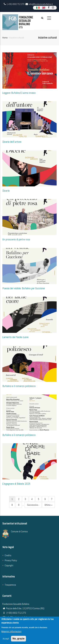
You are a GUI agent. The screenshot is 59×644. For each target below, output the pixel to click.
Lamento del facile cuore (15, 337)
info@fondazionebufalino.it (17, 617)
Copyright (9, 565)
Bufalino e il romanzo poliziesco (19, 386)
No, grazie (18, 640)
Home (5, 38)
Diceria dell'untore (12, 142)
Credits (8, 555)
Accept (6, 640)
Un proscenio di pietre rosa (16, 239)
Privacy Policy (11, 560)
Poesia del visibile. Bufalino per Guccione (24, 288)
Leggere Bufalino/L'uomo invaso (19, 93)
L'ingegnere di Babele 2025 (16, 484)
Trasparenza (10, 585)
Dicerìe (6, 191)
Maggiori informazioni (11, 632)
